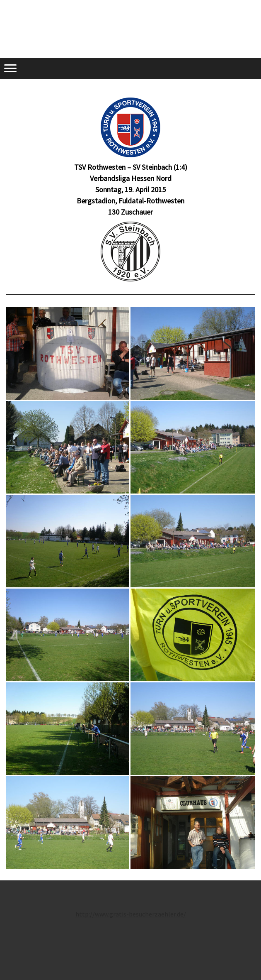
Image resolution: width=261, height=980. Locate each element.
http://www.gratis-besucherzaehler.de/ (131, 914)
